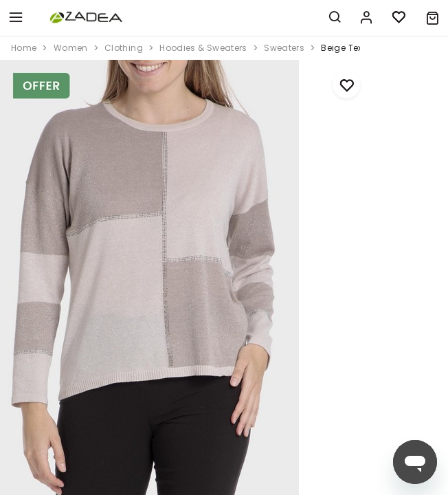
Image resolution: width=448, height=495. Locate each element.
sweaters (284, 48)
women (71, 48)
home (24, 48)
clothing (124, 48)
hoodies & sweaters (203, 48)
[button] (433, 18)
